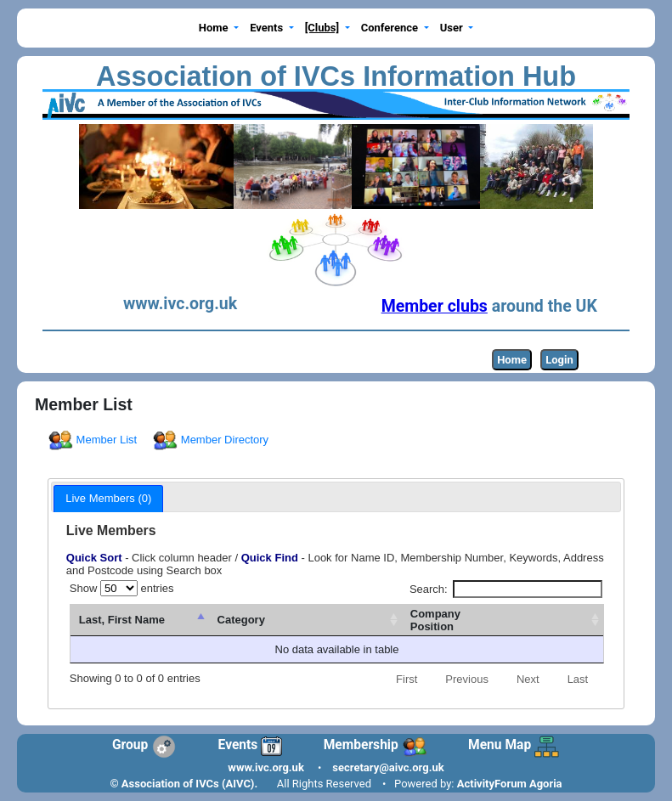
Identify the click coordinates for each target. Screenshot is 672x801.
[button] (218, 28)
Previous (467, 679)
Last (578, 679)
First (407, 679)
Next (528, 679)
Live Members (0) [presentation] (108, 498)
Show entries (122, 588)
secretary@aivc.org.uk (388, 767)
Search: (506, 589)
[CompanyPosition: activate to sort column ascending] (529, 620)
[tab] (108, 499)
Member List (94, 440)
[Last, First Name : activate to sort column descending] (190, 620)
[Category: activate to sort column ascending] (382, 620)
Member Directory (212, 440)
